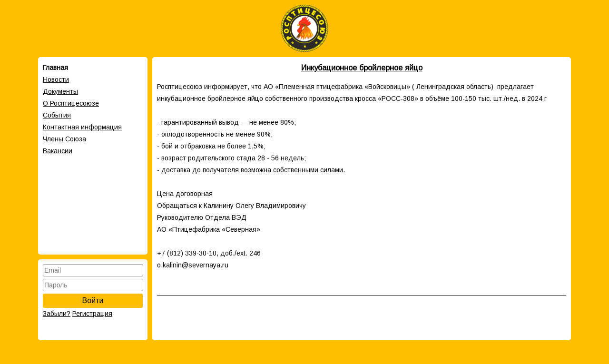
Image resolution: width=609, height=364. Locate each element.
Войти (93, 300)
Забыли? (57, 314)
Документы (60, 91)
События (57, 115)
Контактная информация (82, 127)
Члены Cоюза (64, 139)
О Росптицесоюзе (71, 103)
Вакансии (58, 151)
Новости (56, 79)
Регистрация (92, 314)
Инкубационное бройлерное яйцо (362, 68)
